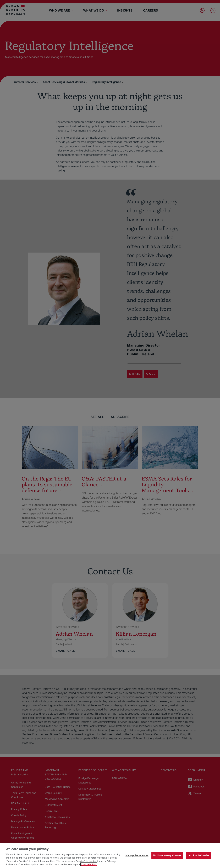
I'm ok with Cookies (198, 855)
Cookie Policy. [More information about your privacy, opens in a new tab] (89, 864)
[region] (110, 856)
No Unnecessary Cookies (167, 855)
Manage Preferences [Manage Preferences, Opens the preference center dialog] (137, 855)
